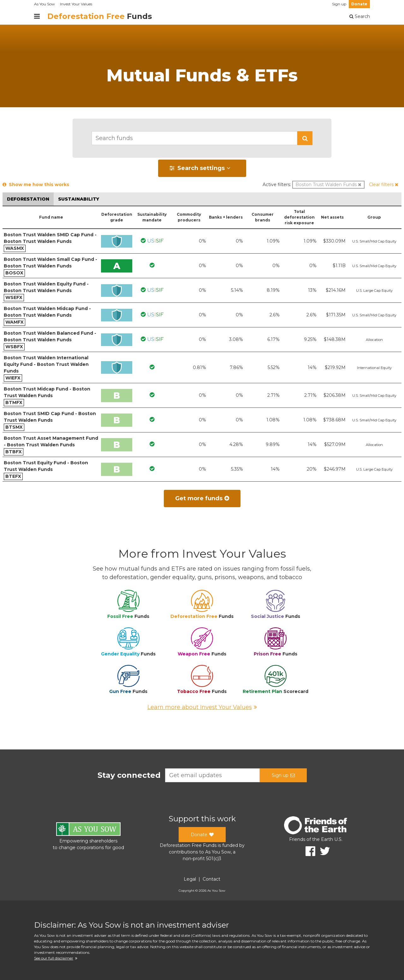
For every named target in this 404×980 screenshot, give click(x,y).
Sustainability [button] (79, 199)
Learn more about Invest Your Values (202, 707)
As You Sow (45, 4)
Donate (359, 4)
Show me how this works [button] (36, 185)
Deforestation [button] (28, 199)
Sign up (339, 4)
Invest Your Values (76, 4)
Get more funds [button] (202, 498)
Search (360, 16)
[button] (305, 138)
